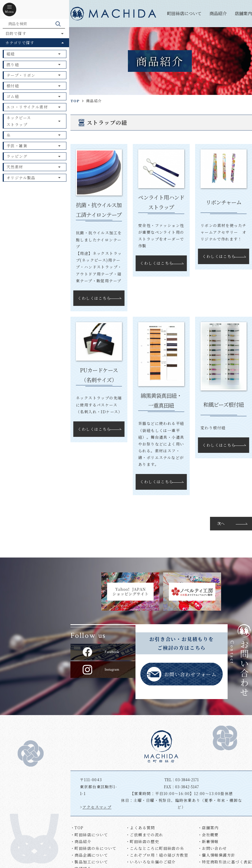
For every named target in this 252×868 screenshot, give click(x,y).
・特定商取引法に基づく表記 (225, 862)
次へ (221, 523)
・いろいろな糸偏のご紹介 (151, 862)
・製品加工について (89, 862)
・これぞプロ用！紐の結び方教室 (157, 855)
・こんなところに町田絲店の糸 (155, 848)
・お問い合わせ (212, 848)
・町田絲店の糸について (93, 848)
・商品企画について (89, 855)
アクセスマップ (97, 807)
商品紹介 (218, 13)
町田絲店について (184, 13)
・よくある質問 (140, 828)
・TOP (77, 828)
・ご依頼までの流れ (145, 835)
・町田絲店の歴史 (142, 841)
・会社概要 (208, 835)
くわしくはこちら (94, 298)
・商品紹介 (81, 841)
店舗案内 (243, 13)
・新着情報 (208, 841)
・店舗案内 (208, 828)
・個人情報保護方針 (217, 855)
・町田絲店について (89, 835)
